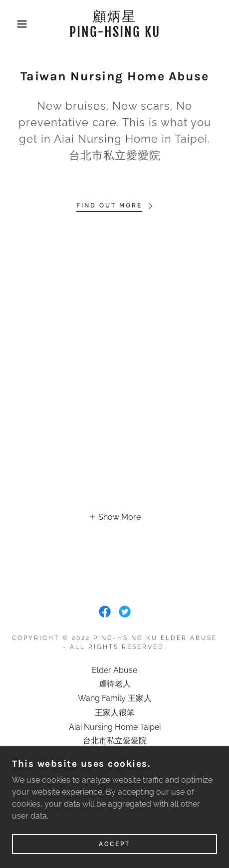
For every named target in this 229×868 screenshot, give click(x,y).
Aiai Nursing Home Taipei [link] (115, 727)
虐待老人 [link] (115, 684)
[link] (115, 24)
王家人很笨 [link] (115, 713)
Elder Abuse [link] (114, 670)
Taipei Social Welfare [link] (115, 755)
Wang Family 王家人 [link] (115, 698)
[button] (17, 24)
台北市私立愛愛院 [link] (115, 741)
